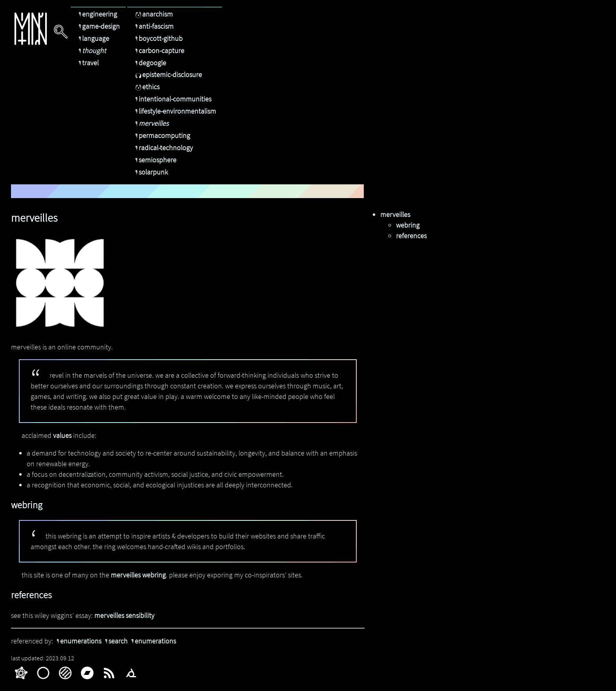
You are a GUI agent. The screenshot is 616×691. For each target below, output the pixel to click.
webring (408, 225)
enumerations (78, 641)
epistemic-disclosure (168, 74)
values (62, 435)
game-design (98, 26)
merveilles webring (138, 575)
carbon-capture (159, 51)
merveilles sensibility (124, 615)
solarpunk (150, 172)
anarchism (153, 14)
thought (91, 51)
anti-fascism (153, 26)
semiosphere (155, 160)
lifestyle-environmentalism (175, 111)
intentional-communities (172, 99)
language (93, 38)
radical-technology (163, 148)
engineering (97, 14)
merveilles (151, 123)
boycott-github (158, 38)
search (115, 641)
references (411, 236)
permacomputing (162, 135)
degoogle (150, 63)
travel (88, 63)
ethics (146, 87)
